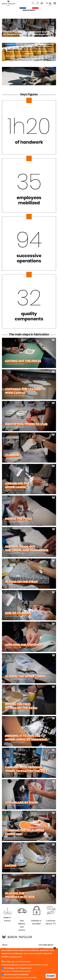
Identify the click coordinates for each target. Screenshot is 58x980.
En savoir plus (16, 957)
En (50, 3)
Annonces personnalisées (16, 974)
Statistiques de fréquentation (18, 968)
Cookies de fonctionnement (17, 962)
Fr (47, 3)
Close (55, 948)
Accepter (51, 976)
